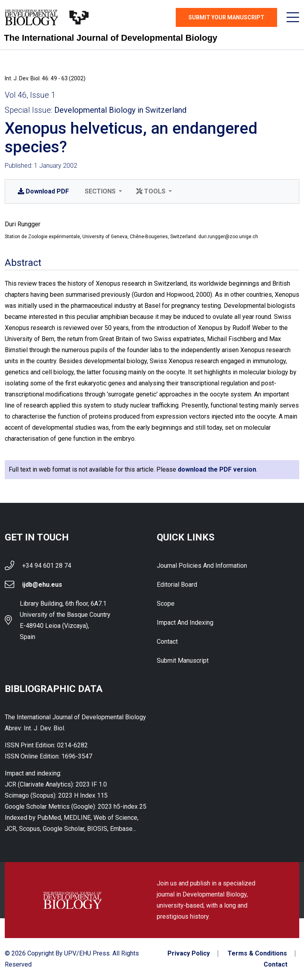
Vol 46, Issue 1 (30, 95)
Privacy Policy (189, 953)
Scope (166, 604)
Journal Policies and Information (202, 566)
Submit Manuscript (183, 661)
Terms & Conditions (257, 953)
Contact (167, 642)
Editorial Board (177, 585)
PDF (43, 191)
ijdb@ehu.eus (42, 585)
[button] (103, 191)
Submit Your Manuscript (226, 17)
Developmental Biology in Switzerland (120, 110)
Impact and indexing (185, 623)
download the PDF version (217, 469)
